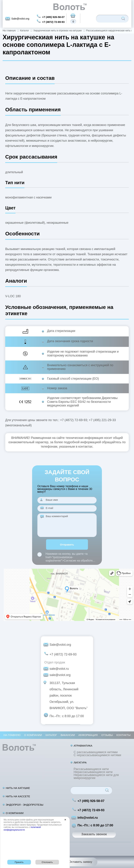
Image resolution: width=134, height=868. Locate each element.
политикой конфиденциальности (22, 828)
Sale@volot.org (20, 19)
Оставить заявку (81, 862)
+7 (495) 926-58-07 (53, 17)
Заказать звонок (94, 834)
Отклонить (47, 862)
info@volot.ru (88, 818)
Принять (19, 862)
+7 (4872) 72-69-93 (53, 22)
